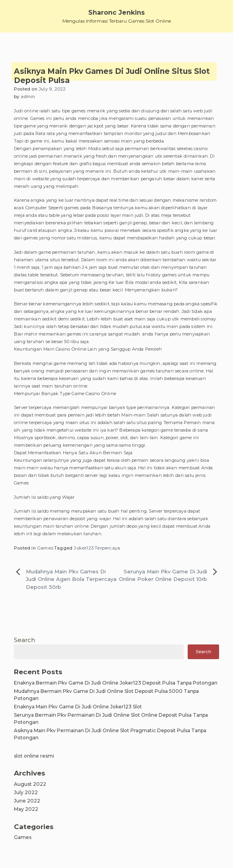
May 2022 (26, 809)
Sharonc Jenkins (116, 13)
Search (24, 640)
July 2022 (26, 792)
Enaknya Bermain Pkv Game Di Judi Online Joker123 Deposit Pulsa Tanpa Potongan (116, 683)
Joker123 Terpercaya (97, 548)
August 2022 (30, 784)
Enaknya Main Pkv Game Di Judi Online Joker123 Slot (78, 707)
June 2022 (27, 801)
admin (28, 96)
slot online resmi (34, 756)
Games (45, 548)
